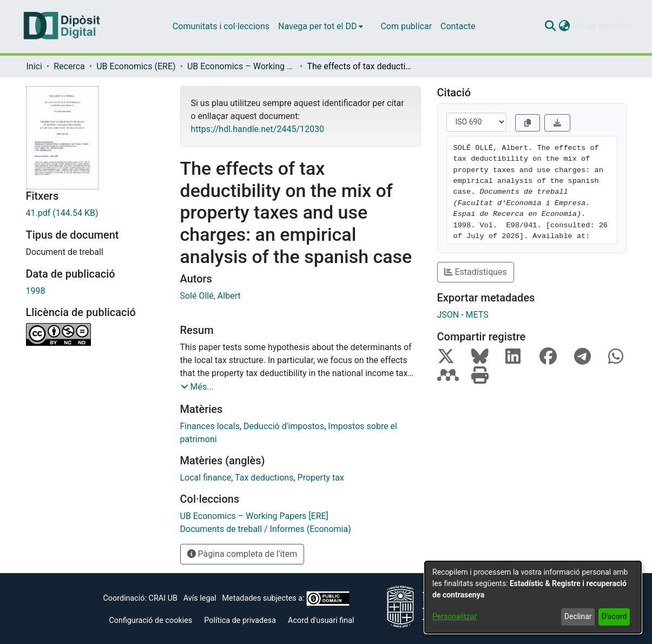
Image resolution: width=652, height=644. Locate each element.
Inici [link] (34, 66)
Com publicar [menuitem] (406, 26)
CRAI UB (163, 598)
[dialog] (533, 597)
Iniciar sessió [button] (599, 26)
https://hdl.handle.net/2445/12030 (258, 129)
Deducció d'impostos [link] (284, 426)
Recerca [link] (69, 66)
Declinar (578, 616)
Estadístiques (476, 272)
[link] (95, 213)
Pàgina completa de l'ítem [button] (242, 554)
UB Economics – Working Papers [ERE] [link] (241, 66)
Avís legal (200, 598)
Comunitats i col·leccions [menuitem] (221, 26)
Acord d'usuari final (321, 620)
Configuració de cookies (150, 620)
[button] (551, 27)
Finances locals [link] (210, 426)
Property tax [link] (321, 478)
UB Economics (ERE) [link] (136, 66)
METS (477, 315)
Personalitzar (455, 616)
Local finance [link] (206, 478)
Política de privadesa (240, 620)
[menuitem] (321, 27)
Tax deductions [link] (264, 478)
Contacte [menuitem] (458, 26)
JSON (448, 315)
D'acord (614, 616)
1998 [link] (36, 291)
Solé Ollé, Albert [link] (210, 296)
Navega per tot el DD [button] (317, 26)
